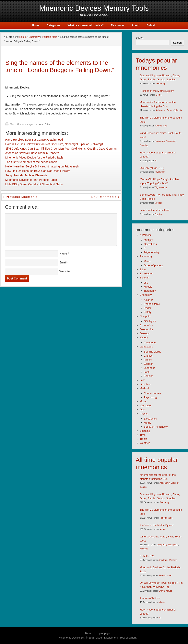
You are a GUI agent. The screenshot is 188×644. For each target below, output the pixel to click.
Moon (147, 261)
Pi (155, 161)
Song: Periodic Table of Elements (26, 175)
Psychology (160, 172)
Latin (147, 372)
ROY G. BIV (147, 556)
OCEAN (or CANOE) (152, 168)
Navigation (171, 141)
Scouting (144, 145)
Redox (148, 308)
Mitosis (148, 287)
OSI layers (150, 321)
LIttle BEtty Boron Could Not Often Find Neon (34, 184)
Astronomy (161, 110)
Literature (145, 384)
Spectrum (163, 560)
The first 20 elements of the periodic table (31, 162)
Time (143, 435)
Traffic (143, 439)
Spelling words (152, 352)
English (148, 356)
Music (143, 401)
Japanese (150, 368)
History (144, 337)
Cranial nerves (152, 393)
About (136, 25)
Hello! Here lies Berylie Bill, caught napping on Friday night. (43, 166)
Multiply (148, 240)
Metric (158, 95)
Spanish (149, 376)
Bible (143, 269)
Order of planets (174, 110)
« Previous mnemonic (20, 197)
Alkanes (149, 300)
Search (140, 38)
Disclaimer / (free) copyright (120, 638)
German (149, 364)
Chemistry (146, 295)
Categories (53, 25)
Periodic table (43, 124)
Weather (145, 443)
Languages (146, 347)
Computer (146, 316)
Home (36, 25)
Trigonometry (161, 187)
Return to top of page (98, 633)
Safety (148, 312)
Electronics (150, 419)
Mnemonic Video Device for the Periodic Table (34, 157)
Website (64, 271)
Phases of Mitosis (150, 598)
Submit (151, 25)
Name (63, 254)
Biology (144, 278)
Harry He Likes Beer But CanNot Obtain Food (34, 140)
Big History (146, 273)
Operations (150, 244)
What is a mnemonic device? (86, 25)
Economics (146, 325)
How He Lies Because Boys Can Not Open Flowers (38, 171)
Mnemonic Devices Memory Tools (94, 8)
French (148, 360)
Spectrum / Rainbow (156, 427)
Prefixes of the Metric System (157, 91)
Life (146, 283)
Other (143, 409)
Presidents (150, 342)
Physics (158, 214)
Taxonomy (160, 84)
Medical (158, 203)
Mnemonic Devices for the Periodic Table (31, 180)
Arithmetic (146, 235)
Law (142, 380)
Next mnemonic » (105, 197)
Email (63, 262)
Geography (160, 141)
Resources (118, 25)
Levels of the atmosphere (155, 210)
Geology (145, 333)
